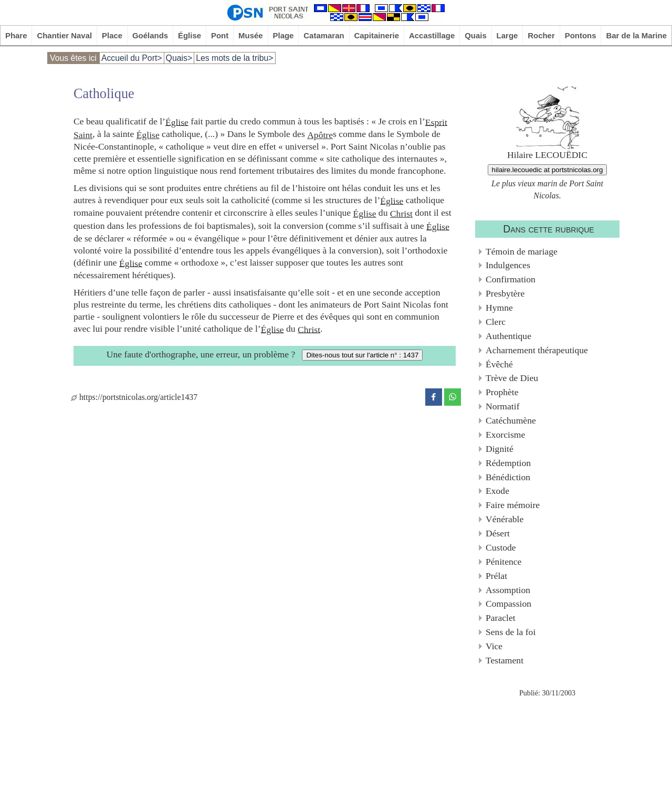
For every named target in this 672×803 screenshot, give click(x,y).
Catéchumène (511, 420)
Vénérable (505, 519)
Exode (497, 491)
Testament (505, 660)
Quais (476, 35)
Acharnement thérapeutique (537, 350)
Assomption (508, 590)
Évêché (499, 364)
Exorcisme (505, 435)
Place (112, 35)
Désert (498, 533)
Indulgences (508, 265)
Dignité (500, 449)
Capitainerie (377, 35)
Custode (501, 547)
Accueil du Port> (132, 58)
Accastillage (432, 35)
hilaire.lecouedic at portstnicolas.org (548, 170)
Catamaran (324, 35)
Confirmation (511, 279)
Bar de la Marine (636, 35)
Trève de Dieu (512, 378)
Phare (16, 35)
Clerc (496, 322)
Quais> (179, 58)
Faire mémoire (513, 505)
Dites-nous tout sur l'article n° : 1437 (362, 355)
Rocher (541, 35)
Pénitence (503, 562)
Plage (283, 35)
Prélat (496, 576)
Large (507, 35)
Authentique (508, 336)
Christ (401, 214)
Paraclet (501, 618)
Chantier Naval (64, 35)
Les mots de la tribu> (234, 58)
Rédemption (508, 463)
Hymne (499, 308)
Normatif (503, 406)
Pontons (581, 35)
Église (190, 35)
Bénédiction (508, 477)
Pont (220, 35)
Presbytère (505, 293)
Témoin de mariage (522, 251)
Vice (494, 646)
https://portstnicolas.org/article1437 (134, 397)
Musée (251, 35)
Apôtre (320, 135)
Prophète (502, 392)
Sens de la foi (511, 632)
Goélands (150, 35)
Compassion (508, 604)
